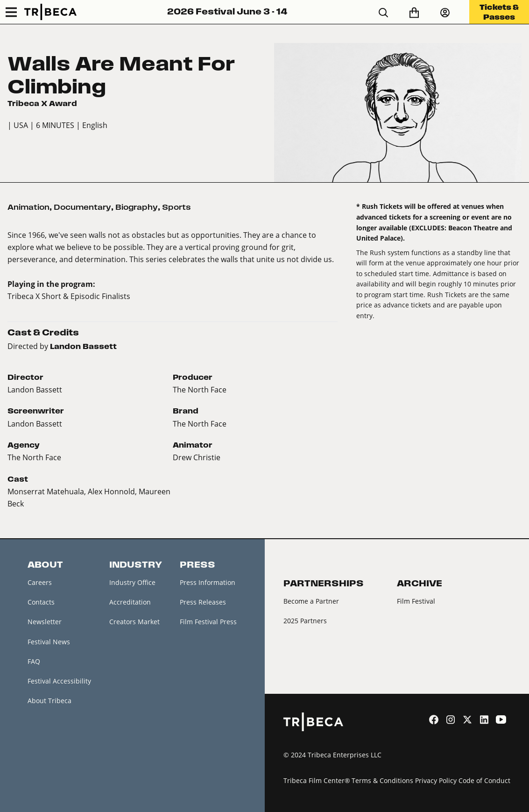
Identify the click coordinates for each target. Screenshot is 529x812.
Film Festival (416, 601)
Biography (137, 207)
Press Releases (203, 602)
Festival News (49, 642)
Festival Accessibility (59, 681)
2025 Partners (305, 621)
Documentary (82, 207)
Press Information (208, 582)
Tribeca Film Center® (317, 780)
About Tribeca (49, 701)
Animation (28, 207)
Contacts (41, 602)
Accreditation (130, 602)
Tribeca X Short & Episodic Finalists (69, 296)
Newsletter (45, 622)
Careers (40, 582)
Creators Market (134, 622)
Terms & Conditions (382, 780)
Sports (176, 207)
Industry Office (132, 582)
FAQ (34, 661)
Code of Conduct (484, 780)
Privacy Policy (436, 780)
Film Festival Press (208, 622)
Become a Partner (311, 601)
